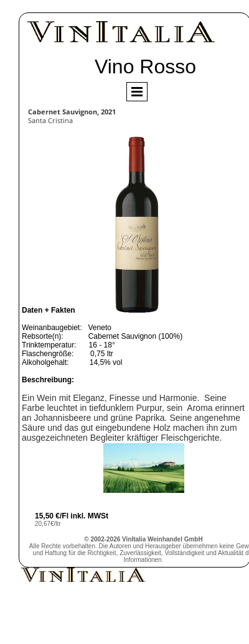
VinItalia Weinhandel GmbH (162, 539)
